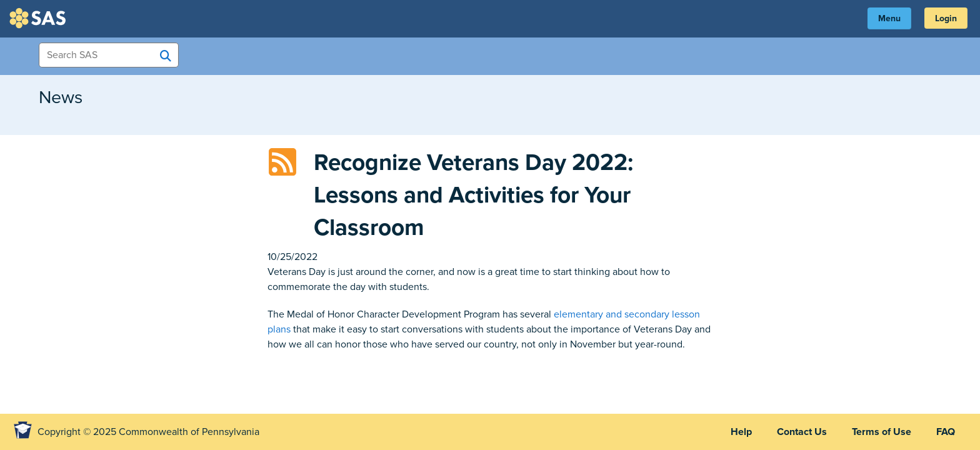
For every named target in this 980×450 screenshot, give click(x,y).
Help (741, 432)
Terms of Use (882, 432)
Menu (889, 18)
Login (946, 18)
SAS (39, 18)
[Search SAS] (166, 56)
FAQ (946, 432)
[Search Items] (109, 55)
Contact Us (802, 432)
